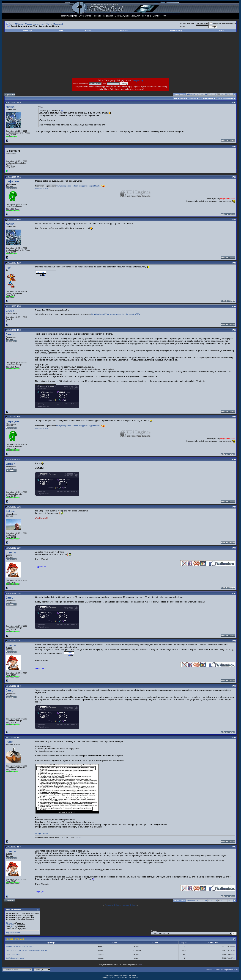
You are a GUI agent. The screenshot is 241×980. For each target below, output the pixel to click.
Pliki (75, 16)
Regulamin (228, 970)
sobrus (10, 107)
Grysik (10, 311)
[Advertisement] (95, 55)
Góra (236, 970)
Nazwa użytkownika (188, 23)
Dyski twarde (85, 16)
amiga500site (41, 833)
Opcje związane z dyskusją (185, 98)
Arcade (88, 31)
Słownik (156, 16)
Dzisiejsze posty (175, 31)
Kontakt (209, 970)
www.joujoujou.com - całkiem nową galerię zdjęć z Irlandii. (78, 186)
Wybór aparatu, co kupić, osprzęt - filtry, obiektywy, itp (26, 950)
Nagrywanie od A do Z (141, 16)
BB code (9, 923)
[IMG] (12, 927)
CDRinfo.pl (218, 970)
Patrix (9, 742)
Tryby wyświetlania (225, 98)
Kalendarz (124, 31)
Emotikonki (10, 925)
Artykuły (125, 16)
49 (206, 94)
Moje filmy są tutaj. (42, 188)
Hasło (183, 27)
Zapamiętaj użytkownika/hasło (223, 24)
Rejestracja (27, 31)
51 (212, 94)
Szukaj (221, 31)
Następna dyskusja (129, 905)
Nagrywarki (67, 16)
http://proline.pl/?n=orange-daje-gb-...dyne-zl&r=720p (116, 314)
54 (222, 94)
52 (216, 94)
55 (226, 94)
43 (202, 94)
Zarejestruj (137, 80)
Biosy (117, 16)
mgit (8, 267)
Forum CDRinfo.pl (16, 24)
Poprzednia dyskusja (112, 905)
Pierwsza (191, 94)
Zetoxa (10, 511)
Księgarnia (108, 16)
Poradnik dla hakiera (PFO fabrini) (19, 946)
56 (229, 94)
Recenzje (97, 16)
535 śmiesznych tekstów (15, 958)
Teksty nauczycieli (13, 954)
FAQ (164, 16)
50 (209, 94)
